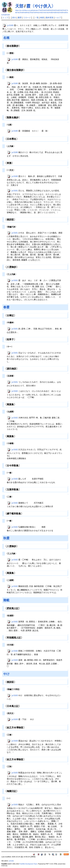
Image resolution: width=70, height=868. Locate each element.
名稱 (6, 38)
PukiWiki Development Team (28, 864)
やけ (6, 674)
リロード (27, 18)
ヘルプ (58, 18)
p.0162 (15, 391)
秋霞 (6, 538)
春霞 (6, 307)
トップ (5, 18)
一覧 (37, 18)
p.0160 (10, 25)
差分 (14, 18)
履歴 (20, 18)
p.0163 (15, 660)
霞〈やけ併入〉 (41, 6)
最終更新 (50, 18)
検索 (42, 18)
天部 (19, 6)
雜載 (6, 600)
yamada (11, 861)
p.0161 (15, 191)
